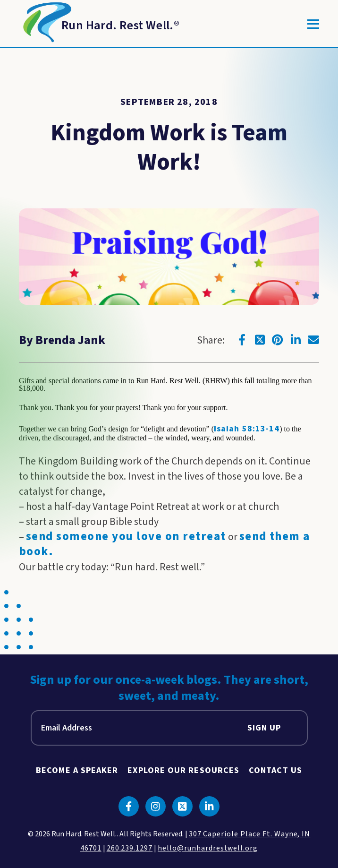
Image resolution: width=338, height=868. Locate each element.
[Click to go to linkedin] (296, 340)
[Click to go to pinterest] (278, 340)
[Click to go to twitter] (260, 340)
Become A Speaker (77, 770)
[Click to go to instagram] (156, 806)
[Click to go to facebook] (242, 340)
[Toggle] (313, 24)
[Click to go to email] (313, 340)
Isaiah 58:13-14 (247, 429)
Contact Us (275, 770)
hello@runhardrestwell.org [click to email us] (208, 848)
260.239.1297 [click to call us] (130, 848)
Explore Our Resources (183, 770)
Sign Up (264, 728)
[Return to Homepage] (99, 24)
